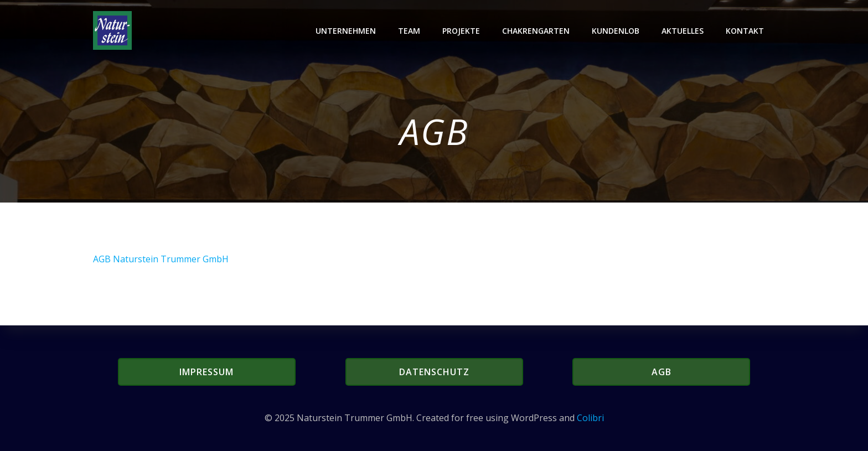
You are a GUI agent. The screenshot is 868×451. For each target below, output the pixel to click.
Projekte (461, 31)
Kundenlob (616, 31)
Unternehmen (346, 31)
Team (409, 31)
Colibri (590, 418)
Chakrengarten (536, 31)
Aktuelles (683, 31)
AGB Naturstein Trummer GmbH (161, 259)
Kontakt (745, 31)
